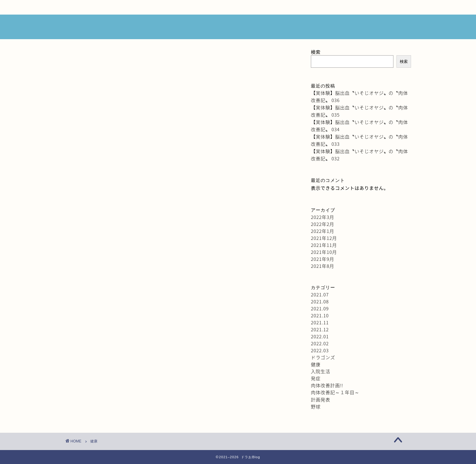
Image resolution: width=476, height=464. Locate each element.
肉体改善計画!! (327, 385)
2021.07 (320, 294)
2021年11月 (324, 245)
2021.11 (320, 322)
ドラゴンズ (323, 357)
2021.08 (320, 301)
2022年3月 (323, 217)
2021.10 (320, 315)
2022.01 (320, 336)
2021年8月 (323, 266)
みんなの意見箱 (230, 7)
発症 (316, 378)
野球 (316, 406)
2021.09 (320, 308)
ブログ (165, 7)
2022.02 (320, 343)
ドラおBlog (238, 27)
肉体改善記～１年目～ (335, 392)
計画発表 (321, 399)
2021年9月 (323, 259)
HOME (98, 7)
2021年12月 (324, 238)
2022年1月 (323, 231)
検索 (316, 52)
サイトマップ (296, 7)
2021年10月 (324, 252)
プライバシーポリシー (361, 7)
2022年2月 (323, 224)
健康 (316, 364)
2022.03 (320, 350)
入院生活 (321, 371)
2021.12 (320, 329)
